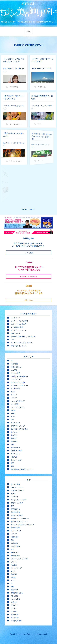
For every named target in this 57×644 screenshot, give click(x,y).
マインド (14, 395)
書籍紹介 (14, 438)
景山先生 (14, 435)
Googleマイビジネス (17, 490)
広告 (12, 540)
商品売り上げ (15, 423)
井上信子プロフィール (18, 330)
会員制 (13, 493)
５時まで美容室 (16, 621)
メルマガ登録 (15, 599)
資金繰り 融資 (16, 460)
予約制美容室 (14, 87)
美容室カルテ (15, 454)
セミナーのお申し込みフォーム (22, 342)
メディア (14, 398)
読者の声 (14, 602)
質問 (12, 463)
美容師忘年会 (15, 509)
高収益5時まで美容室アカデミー (22, 469)
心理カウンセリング (18, 426)
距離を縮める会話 (17, 593)
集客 (12, 466)
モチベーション (16, 531)
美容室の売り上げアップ (19, 521)
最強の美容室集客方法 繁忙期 (42, 97)
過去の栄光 (15, 617)
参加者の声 (15, 614)
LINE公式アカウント (13, 159)
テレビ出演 (15, 596)
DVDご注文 (14, 364)
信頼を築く (15, 543)
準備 (12, 444)
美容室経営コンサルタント (20, 518)
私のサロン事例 (16, 451)
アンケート (15, 496)
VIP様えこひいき (16, 367)
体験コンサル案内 (17, 503)
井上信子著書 (15, 484)
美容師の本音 (15, 555)
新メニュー (15, 432)
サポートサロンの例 (18, 382)
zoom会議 (14, 370)
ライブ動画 (15, 404)
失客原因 (14, 574)
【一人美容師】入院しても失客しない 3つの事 (14, 60)
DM (12, 361)
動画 (12, 419)
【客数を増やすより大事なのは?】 (11, 135)
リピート (14, 562)
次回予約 (14, 441)
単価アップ (42, 87)
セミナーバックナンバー (19, 385)
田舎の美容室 (15, 447)
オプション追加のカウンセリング (22, 524)
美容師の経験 (15, 528)
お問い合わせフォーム (18, 346)
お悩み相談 (15, 537)
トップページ (15, 318)
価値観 (13, 413)
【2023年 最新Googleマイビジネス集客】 (43, 60)
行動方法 (14, 457)
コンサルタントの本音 (18, 500)
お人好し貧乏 (15, 373)
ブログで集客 (15, 546)
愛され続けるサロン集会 (19, 429)
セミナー (35, 159)
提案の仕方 (15, 590)
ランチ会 (14, 611)
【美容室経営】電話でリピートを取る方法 (14, 97)
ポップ (13, 392)
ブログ (13, 339)
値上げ (13, 416)
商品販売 (14, 565)
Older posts (24, 209)
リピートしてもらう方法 (19, 559)
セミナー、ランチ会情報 (19, 321)
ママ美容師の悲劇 (17, 327)
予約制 (13, 410)
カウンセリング (16, 379)
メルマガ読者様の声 (18, 401)
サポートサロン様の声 (18, 324)
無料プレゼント (16, 333)
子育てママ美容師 (17, 515)
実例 (40, 124)
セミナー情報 (15, 388)
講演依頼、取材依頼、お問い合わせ (23, 336)
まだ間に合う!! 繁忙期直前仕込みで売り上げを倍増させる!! (35, 136)
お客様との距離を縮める (19, 376)
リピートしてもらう (18, 407)
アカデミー (15, 605)
